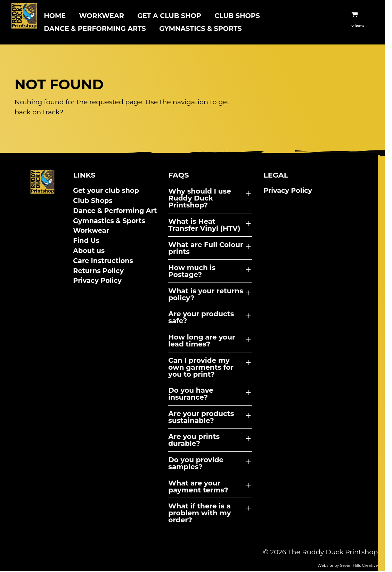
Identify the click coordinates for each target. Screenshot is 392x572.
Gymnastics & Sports (201, 28)
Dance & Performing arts (95, 28)
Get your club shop (108, 191)
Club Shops (237, 16)
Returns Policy (101, 271)
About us (91, 251)
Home (55, 16)
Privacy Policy (100, 281)
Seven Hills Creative (373, 566)
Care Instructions (105, 261)
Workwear (101, 16)
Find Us (88, 241)
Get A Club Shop (169, 16)
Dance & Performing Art (117, 211)
